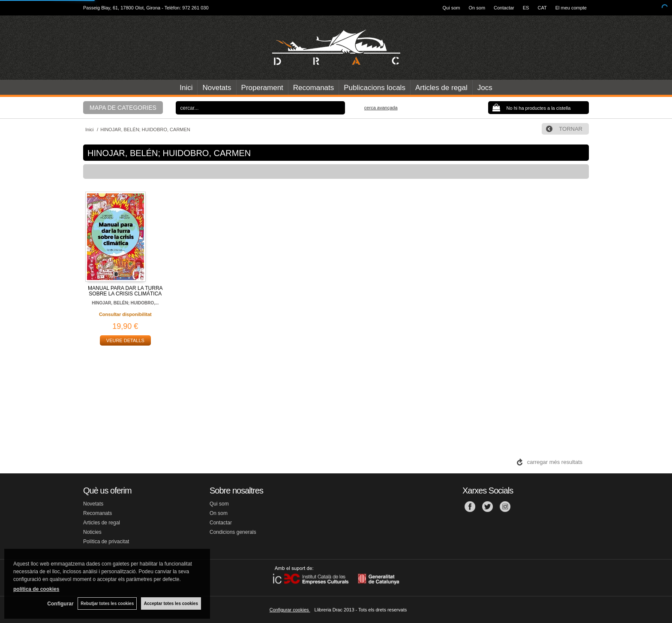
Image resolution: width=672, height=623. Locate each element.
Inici (186, 88)
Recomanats (313, 88)
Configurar (60, 604)
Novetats (217, 88)
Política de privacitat (106, 542)
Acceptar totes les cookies (171, 603)
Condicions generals (233, 532)
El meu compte (571, 8)
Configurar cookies (290, 610)
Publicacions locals (375, 88)
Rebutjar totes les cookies (107, 603)
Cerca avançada (381, 108)
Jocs (485, 88)
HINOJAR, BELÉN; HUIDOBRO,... (125, 303)
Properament (262, 88)
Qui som (451, 8)
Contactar (504, 8)
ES (526, 8)
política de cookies (36, 589)
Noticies (92, 532)
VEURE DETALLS (125, 340)
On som (477, 8)
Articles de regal (441, 88)
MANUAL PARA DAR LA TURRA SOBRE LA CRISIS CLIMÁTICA (125, 291)
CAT (542, 8)
